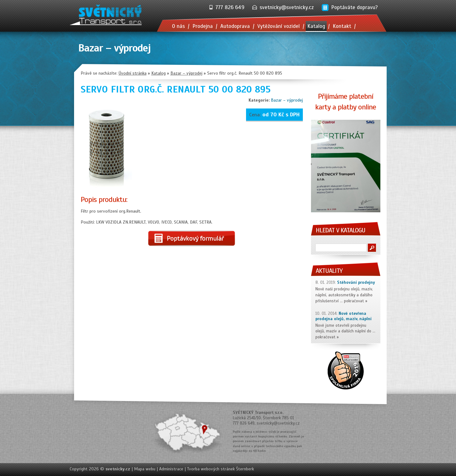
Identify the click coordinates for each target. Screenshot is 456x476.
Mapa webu (145, 469)
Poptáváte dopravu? (354, 7)
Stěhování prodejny (356, 283)
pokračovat (354, 301)
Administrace (171, 469)
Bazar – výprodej (287, 100)
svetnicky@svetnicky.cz (287, 7)
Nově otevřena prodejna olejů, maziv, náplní (343, 316)
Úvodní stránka (133, 73)
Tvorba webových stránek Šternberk (220, 469)
